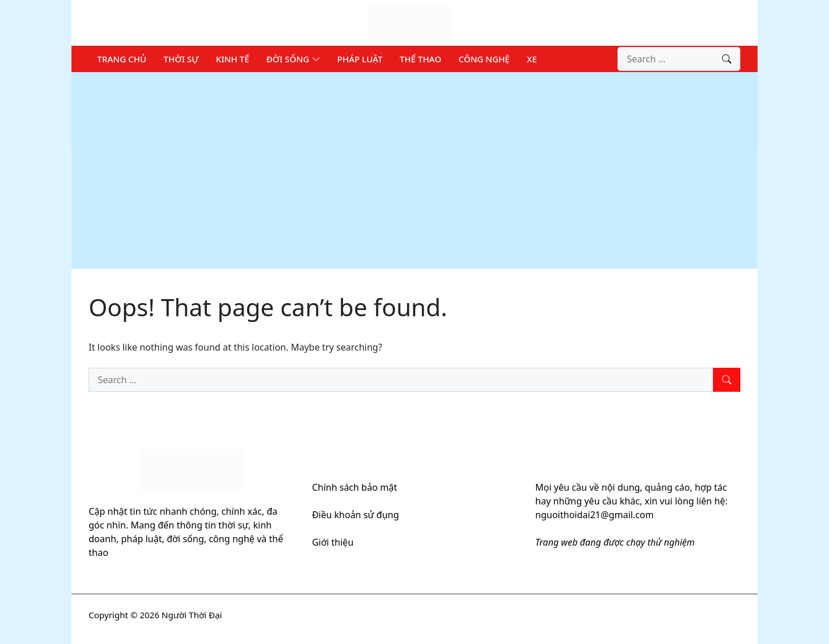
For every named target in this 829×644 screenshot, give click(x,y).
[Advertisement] (414, 170)
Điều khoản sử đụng (356, 515)
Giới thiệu (333, 542)
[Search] (727, 59)
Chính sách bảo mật (355, 487)
